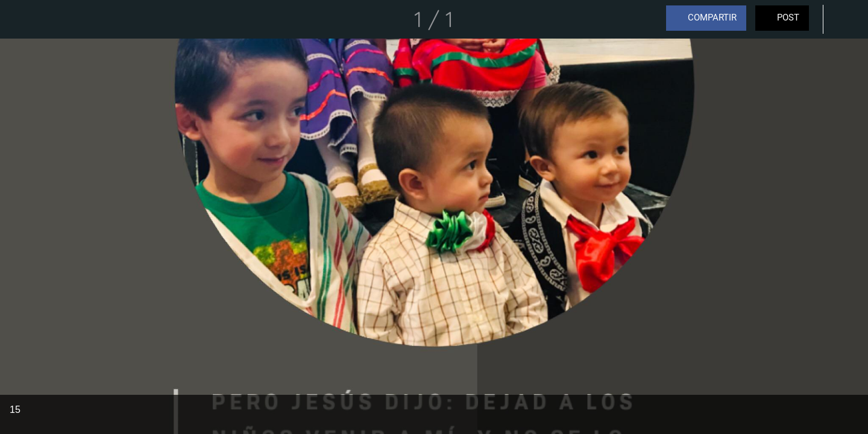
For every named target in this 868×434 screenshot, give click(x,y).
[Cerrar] (24, 19)
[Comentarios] (844, 19)
